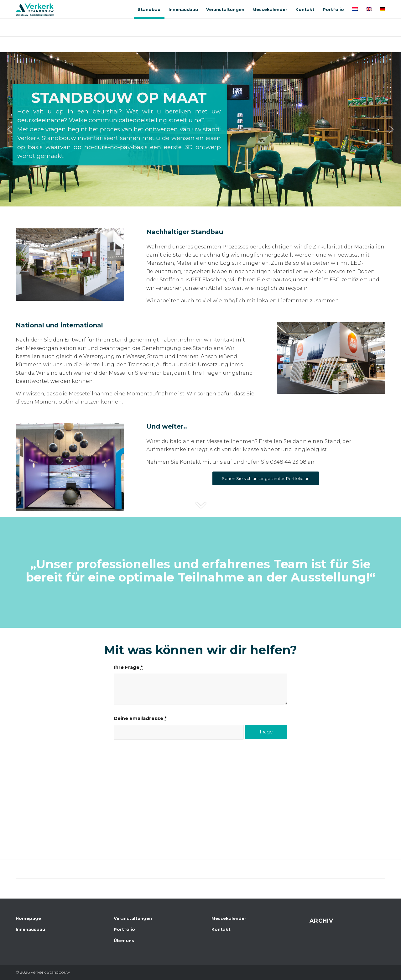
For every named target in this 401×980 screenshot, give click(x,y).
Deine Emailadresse (140, 718)
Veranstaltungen (133, 918)
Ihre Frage (128, 667)
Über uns (124, 941)
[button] (10, 129)
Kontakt (221, 929)
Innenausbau (30, 929)
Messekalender (229, 918)
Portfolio (124, 929)
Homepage (28, 918)
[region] (200, 129)
